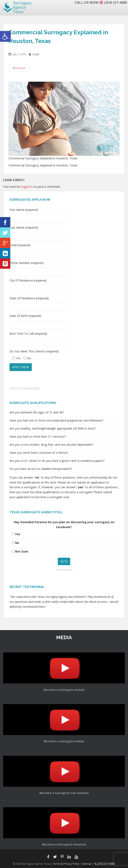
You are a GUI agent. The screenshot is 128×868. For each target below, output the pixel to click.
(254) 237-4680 (114, 2)
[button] (5, 36)
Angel (36, 54)
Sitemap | (89, 864)
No (17, 543)
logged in (27, 187)
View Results (64, 570)
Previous (19, 68)
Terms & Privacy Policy (25, 388)
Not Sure (22, 551)
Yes (18, 534)
